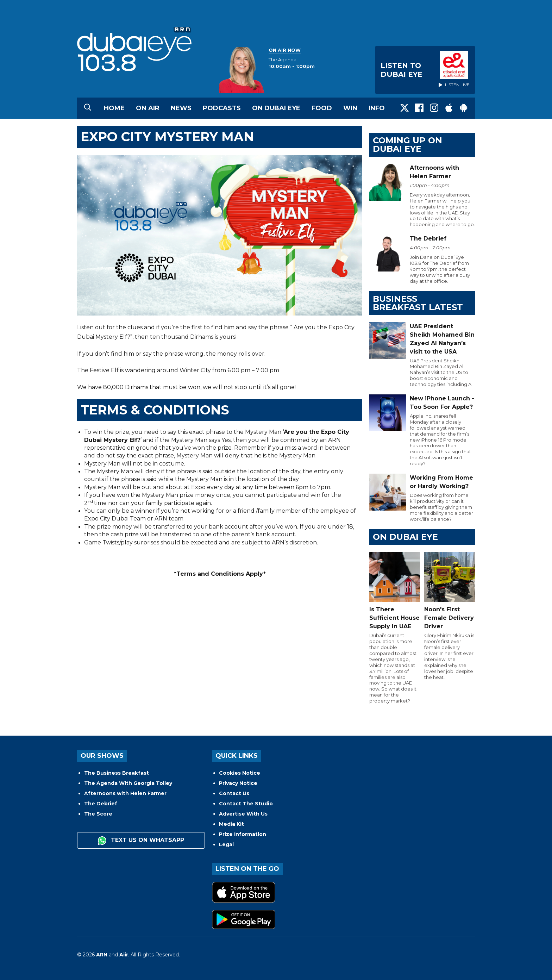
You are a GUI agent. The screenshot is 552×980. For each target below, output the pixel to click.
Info (377, 108)
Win (350, 108)
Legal (226, 844)
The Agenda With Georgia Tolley (128, 783)
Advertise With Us (243, 814)
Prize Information (243, 834)
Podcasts (222, 108)
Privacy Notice (238, 783)
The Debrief (101, 804)
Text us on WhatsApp (141, 841)
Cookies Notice (240, 773)
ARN (102, 955)
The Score (98, 814)
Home (114, 108)
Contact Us (234, 793)
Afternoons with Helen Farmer (125, 793)
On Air (148, 108)
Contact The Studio (246, 804)
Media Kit (231, 824)
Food (322, 108)
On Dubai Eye (276, 108)
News (181, 108)
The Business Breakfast (117, 773)
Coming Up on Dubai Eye (407, 145)
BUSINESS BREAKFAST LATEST (418, 303)
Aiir (124, 955)
